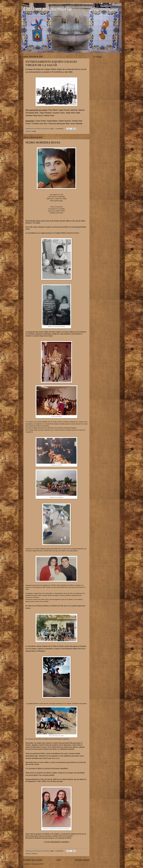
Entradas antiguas (82, 860)
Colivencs (34, 854)
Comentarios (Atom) (37, 864)
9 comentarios (59, 851)
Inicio (59, 860)
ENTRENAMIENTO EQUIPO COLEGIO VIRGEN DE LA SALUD (51, 63)
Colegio (34, 131)
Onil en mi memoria (48, 9)
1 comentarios (59, 129)
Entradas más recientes (33, 860)
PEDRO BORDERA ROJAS (43, 142)
